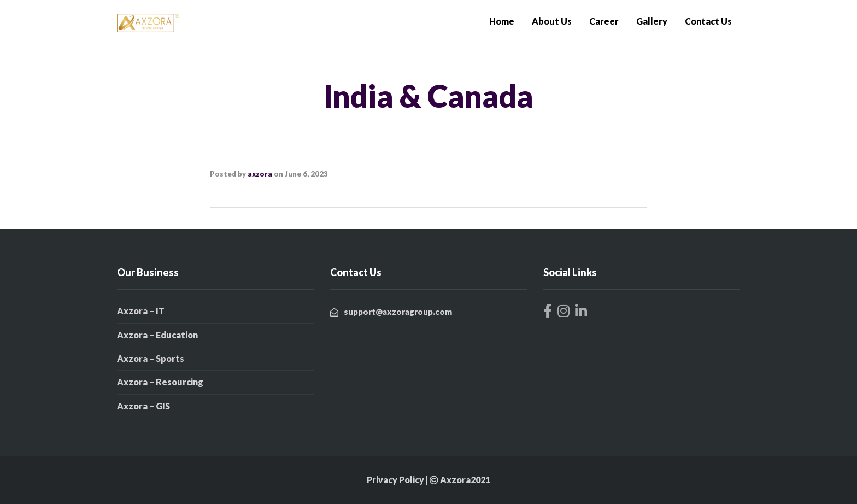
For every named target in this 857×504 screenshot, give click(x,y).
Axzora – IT (141, 311)
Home (502, 21)
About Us (552, 21)
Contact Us (708, 21)
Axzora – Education (157, 335)
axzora (260, 174)
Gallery (652, 21)
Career (604, 21)
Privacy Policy (395, 480)
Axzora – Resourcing (160, 382)
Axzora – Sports (151, 358)
